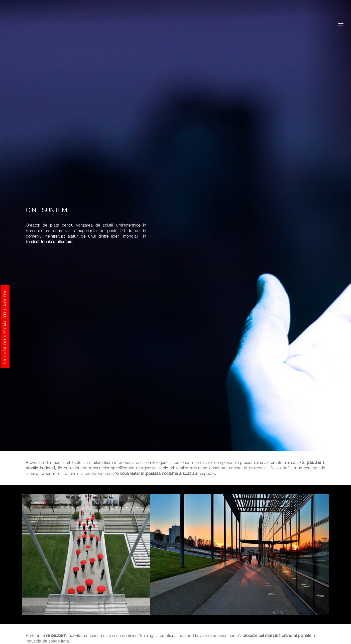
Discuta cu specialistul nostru (5, 327)
